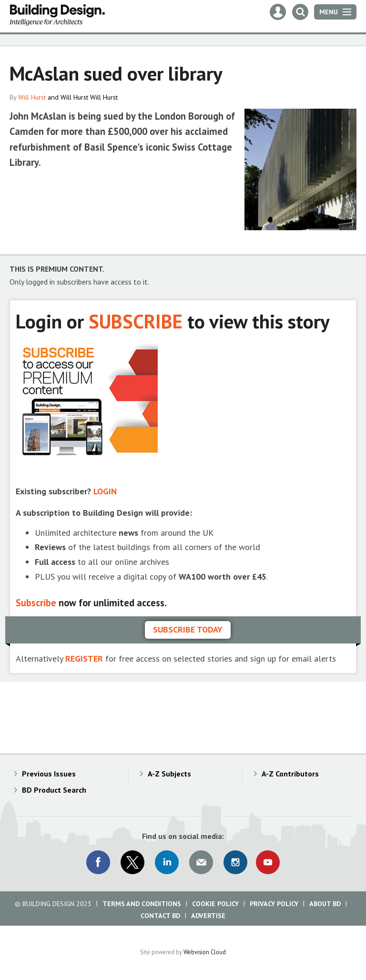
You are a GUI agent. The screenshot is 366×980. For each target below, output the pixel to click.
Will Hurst (32, 97)
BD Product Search (54, 790)
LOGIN (105, 491)
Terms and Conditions (142, 904)
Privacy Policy (274, 904)
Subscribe (36, 603)
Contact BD (160, 916)
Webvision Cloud (205, 952)
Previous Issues (49, 774)
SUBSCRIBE (136, 321)
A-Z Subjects (169, 774)
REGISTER (84, 658)
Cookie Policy (215, 904)
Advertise (208, 916)
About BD (325, 904)
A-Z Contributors (290, 774)
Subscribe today (188, 629)
